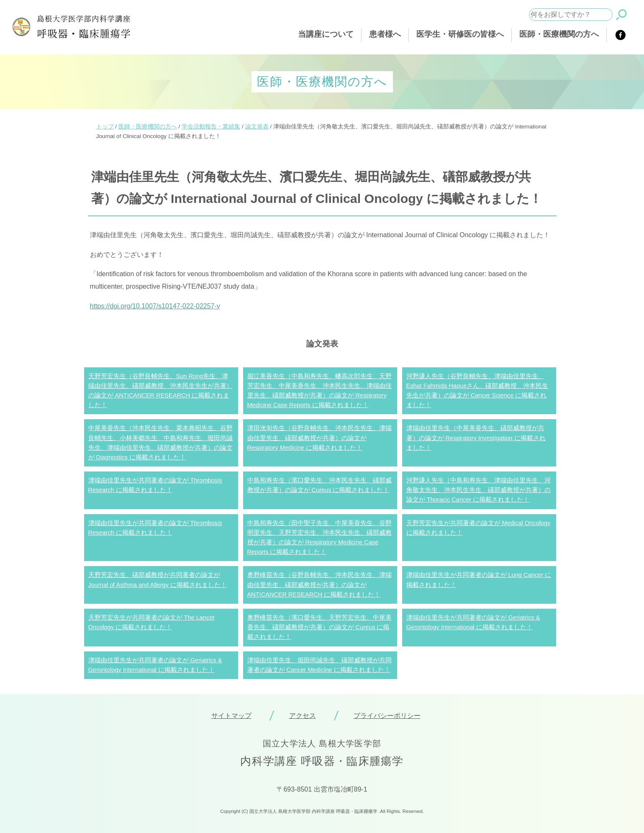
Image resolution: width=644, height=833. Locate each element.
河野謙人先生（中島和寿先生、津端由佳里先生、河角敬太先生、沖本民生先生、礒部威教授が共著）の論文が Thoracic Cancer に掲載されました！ (479, 490)
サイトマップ (231, 716)
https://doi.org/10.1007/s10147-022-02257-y (155, 306)
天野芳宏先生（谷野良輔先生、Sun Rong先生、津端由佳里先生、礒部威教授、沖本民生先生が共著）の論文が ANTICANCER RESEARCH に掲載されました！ (160, 391)
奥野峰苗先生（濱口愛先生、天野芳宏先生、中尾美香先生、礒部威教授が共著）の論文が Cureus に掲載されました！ (319, 627)
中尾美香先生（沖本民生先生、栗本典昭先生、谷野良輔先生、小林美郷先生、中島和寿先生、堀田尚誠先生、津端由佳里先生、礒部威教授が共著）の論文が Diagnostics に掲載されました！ (160, 443)
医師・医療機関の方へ (559, 34)
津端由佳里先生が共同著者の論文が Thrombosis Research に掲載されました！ (155, 485)
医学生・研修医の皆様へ (460, 34)
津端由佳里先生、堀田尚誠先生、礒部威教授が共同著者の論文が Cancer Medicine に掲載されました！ (319, 665)
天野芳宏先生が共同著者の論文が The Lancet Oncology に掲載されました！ (151, 622)
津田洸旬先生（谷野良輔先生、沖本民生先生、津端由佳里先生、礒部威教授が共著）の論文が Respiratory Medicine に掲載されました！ (319, 438)
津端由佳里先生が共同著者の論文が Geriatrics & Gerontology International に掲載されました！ (473, 622)
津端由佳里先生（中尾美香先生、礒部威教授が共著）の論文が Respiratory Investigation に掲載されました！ (476, 438)
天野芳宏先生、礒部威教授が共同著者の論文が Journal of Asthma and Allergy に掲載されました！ (158, 580)
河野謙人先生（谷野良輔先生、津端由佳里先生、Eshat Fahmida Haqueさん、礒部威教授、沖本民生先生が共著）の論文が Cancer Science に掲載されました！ (477, 391)
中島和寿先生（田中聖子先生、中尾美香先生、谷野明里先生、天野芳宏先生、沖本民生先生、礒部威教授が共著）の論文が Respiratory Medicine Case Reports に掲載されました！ (319, 538)
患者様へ (385, 34)
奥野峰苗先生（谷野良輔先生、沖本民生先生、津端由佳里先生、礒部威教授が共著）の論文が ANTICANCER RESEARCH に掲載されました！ (319, 584)
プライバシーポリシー (387, 716)
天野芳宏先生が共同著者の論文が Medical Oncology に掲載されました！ (479, 528)
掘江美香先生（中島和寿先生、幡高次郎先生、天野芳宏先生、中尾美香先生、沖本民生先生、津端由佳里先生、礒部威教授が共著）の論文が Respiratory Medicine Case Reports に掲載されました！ (319, 391)
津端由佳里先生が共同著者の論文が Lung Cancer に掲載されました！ (479, 580)
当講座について (326, 34)
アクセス (303, 716)
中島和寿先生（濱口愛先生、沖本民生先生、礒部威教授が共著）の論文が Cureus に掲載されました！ (319, 485)
